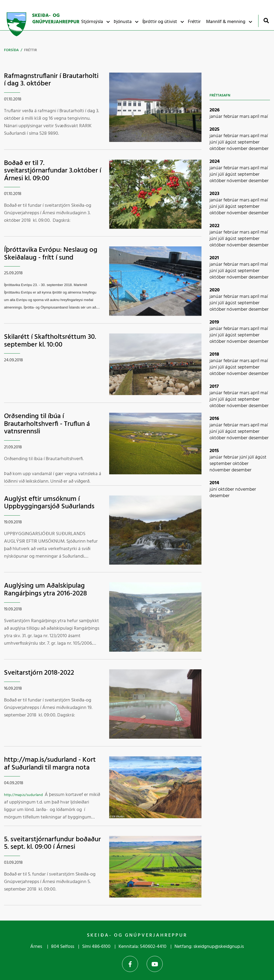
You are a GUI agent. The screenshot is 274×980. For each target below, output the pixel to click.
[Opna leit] (266, 20)
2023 (214, 194)
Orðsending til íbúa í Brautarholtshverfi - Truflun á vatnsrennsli (47, 424)
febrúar (231, 117)
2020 (215, 290)
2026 (215, 110)
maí (264, 117)
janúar (216, 117)
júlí (222, 142)
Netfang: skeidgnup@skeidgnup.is (209, 947)
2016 (214, 419)
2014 (214, 483)
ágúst (231, 142)
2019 (214, 322)
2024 (215, 162)
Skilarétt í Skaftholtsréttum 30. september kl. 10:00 (50, 341)
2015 (214, 451)
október (218, 149)
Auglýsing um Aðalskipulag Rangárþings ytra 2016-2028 (45, 590)
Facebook (130, 964)
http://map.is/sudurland (23, 795)
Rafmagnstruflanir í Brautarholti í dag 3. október (51, 80)
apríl (255, 117)
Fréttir (31, 50)
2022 (214, 226)
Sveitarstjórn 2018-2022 (39, 673)
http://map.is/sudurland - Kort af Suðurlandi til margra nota (50, 764)
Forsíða (11, 50)
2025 (214, 129)
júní (214, 142)
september (249, 142)
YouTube (155, 964)
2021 (214, 258)
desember (259, 149)
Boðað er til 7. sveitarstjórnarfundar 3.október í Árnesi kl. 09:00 (53, 171)
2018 (214, 354)
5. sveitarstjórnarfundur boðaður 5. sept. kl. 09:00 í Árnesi (52, 843)
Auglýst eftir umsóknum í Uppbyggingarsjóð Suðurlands (49, 503)
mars (245, 117)
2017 (214, 387)
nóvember (238, 149)
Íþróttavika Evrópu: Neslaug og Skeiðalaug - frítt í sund (51, 254)
